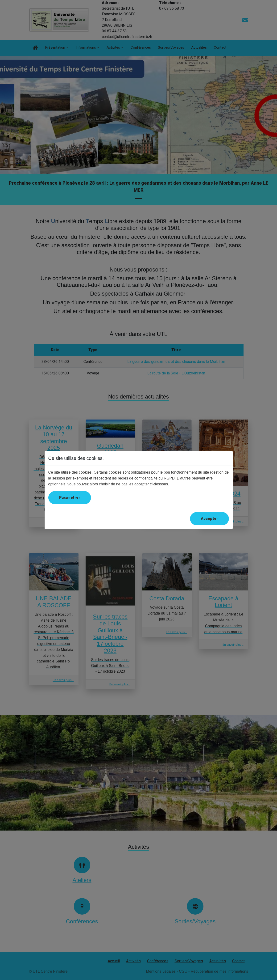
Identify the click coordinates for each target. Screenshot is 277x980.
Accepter (209, 519)
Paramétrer (70, 498)
